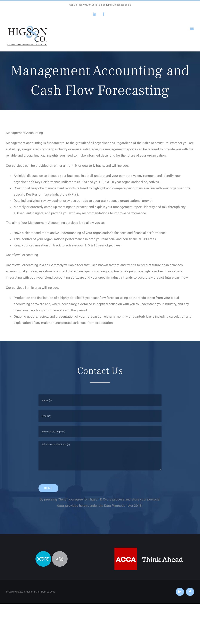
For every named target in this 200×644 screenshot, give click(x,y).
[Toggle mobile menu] (192, 28)
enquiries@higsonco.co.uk (117, 5)
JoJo (53, 592)
